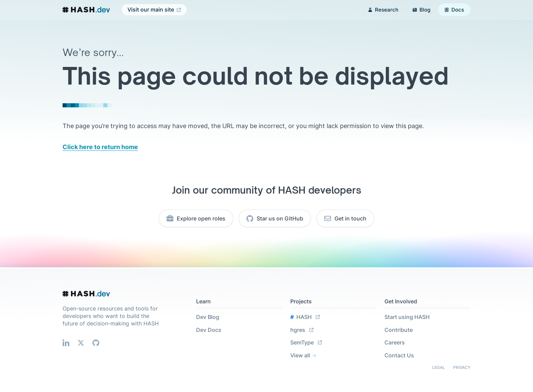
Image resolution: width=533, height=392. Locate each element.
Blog (422, 10)
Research (383, 10)
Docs (454, 10)
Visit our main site (154, 10)
